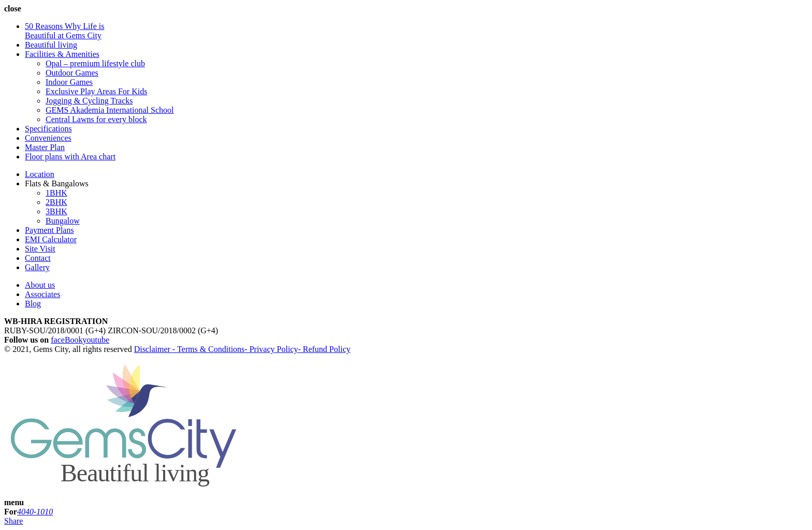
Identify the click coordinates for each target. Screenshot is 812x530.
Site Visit (40, 249)
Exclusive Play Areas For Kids (96, 91)
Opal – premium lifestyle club (95, 63)
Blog (33, 304)
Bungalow (63, 221)
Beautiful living (51, 45)
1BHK (56, 193)
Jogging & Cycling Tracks (89, 101)
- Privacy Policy (271, 349)
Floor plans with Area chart (70, 157)
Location (40, 174)
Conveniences (48, 138)
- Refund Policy (324, 349)
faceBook (67, 340)
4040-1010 (35, 512)
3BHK (56, 211)
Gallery (37, 267)
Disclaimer (153, 349)
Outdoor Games (72, 73)
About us (40, 285)
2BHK (56, 202)
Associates (42, 294)
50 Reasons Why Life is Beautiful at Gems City (64, 31)
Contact (38, 258)
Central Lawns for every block (96, 119)
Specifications (48, 129)
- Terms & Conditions (208, 349)
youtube (96, 340)
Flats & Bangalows (57, 183)
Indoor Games (69, 82)
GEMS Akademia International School (110, 110)
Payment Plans (49, 230)
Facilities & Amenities (62, 54)
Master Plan (45, 147)
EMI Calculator (51, 239)
